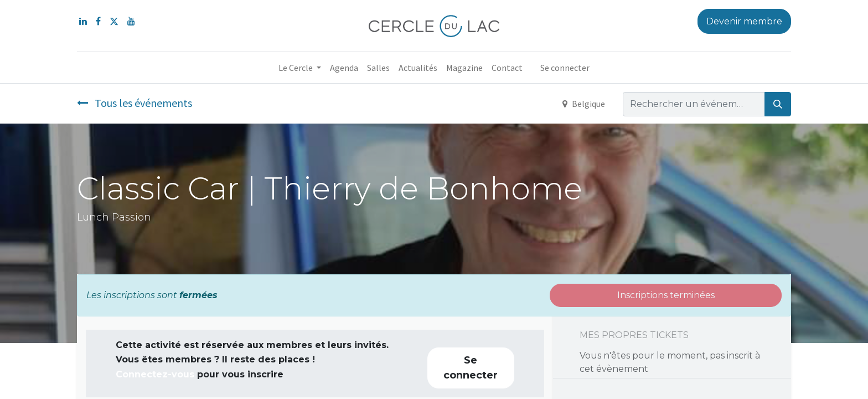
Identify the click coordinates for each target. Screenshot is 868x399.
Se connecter (565, 68)
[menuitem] (344, 68)
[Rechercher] (778, 104)
